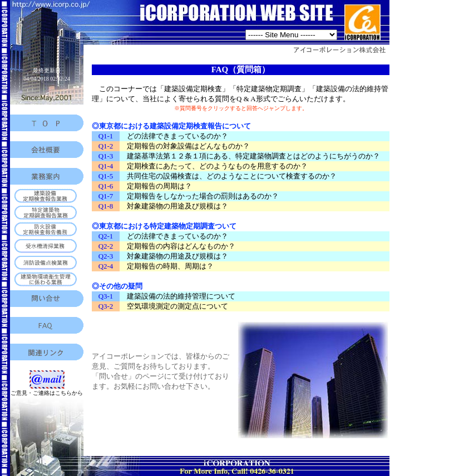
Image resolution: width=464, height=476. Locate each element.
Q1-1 (106, 136)
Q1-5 (106, 176)
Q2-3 (106, 256)
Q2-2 (106, 246)
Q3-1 (106, 296)
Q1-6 (106, 186)
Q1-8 (106, 206)
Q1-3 (106, 156)
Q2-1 (106, 236)
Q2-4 (106, 266)
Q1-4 (106, 166)
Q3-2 (106, 306)
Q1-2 (106, 146)
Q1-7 (106, 196)
